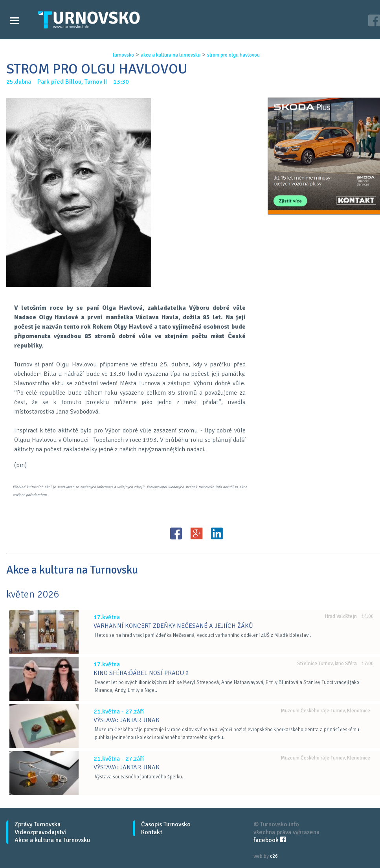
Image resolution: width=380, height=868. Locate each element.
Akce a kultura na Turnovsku (52, 840)
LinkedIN (217, 533)
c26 (274, 856)
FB (176, 533)
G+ (196, 533)
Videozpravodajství (40, 832)
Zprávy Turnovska (38, 824)
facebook (270, 840)
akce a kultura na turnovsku (171, 55)
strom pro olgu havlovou (233, 55)
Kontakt (152, 832)
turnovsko (123, 55)
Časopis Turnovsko (166, 824)
